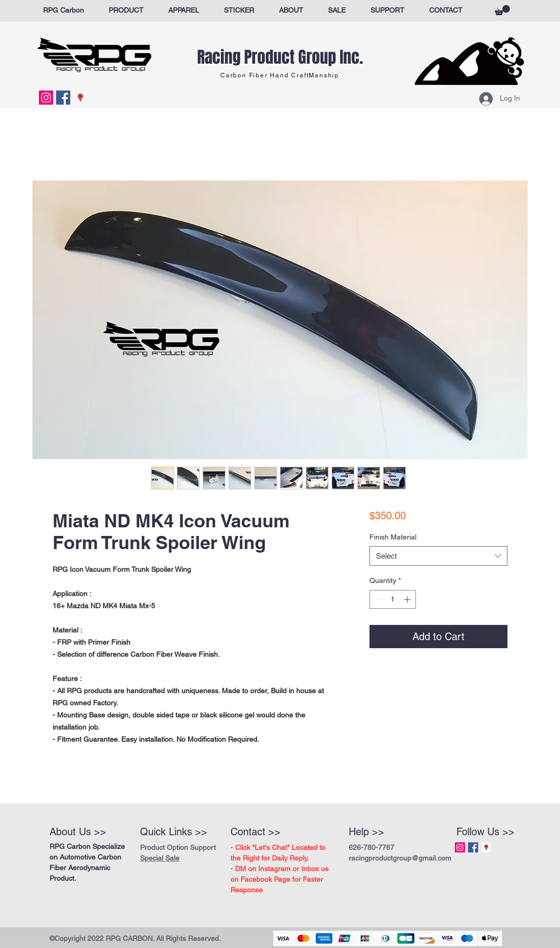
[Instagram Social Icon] (46, 98)
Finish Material (393, 537)
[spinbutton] (393, 599)
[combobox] (438, 556)
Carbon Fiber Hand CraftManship (280, 75)
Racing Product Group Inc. (280, 57)
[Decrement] (377, 599)
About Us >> (78, 832)
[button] (502, 10)
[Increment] (408, 599)
